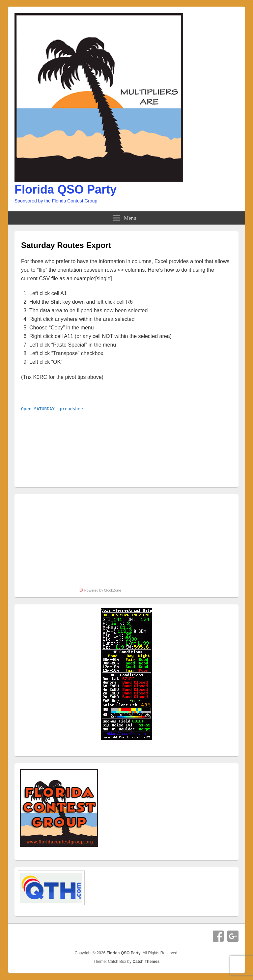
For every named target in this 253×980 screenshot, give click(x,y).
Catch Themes (146, 962)
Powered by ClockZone (100, 590)
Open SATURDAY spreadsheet (53, 409)
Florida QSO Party (66, 189)
